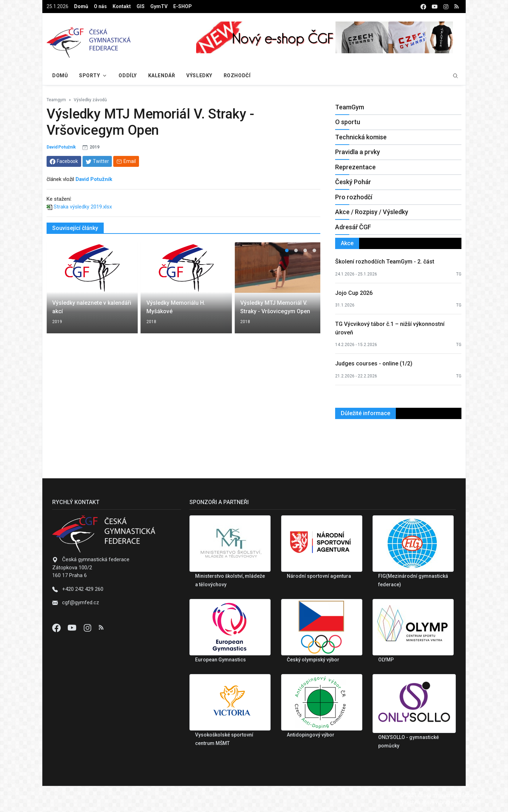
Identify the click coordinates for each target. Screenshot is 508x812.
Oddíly (128, 75)
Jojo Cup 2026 (354, 293)
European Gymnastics (220, 660)
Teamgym (56, 100)
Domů (81, 6)
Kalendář (162, 75)
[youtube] (435, 7)
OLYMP (386, 660)
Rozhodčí (237, 75)
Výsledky (199, 75)
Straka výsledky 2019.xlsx (83, 207)
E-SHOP (183, 6)
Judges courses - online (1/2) (374, 363)
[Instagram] (88, 628)
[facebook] (423, 7)
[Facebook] (57, 628)
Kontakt (122, 6)
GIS (141, 6)
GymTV (159, 6)
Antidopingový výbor (311, 735)
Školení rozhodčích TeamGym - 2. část (385, 262)
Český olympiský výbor (313, 660)
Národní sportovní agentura (319, 576)
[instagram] (446, 7)
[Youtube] (73, 628)
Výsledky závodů (90, 100)
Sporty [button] (89, 75)
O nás (100, 6)
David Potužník (61, 147)
